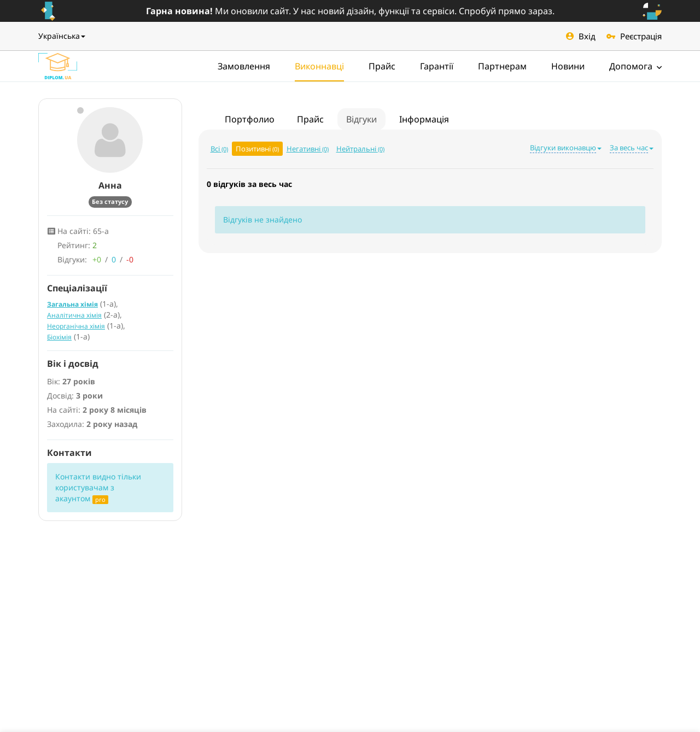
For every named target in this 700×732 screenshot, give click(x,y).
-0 (130, 259)
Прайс (382, 66)
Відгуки (361, 119)
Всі (219, 149)
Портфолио (250, 119)
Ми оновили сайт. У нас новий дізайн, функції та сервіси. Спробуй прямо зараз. (350, 11)
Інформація (424, 119)
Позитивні (257, 149)
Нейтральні (360, 149)
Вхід (581, 36)
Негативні (308, 149)
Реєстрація (634, 36)
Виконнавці (319, 66)
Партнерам (502, 66)
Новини (568, 66)
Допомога (635, 66)
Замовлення (244, 66)
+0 (97, 259)
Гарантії (437, 66)
